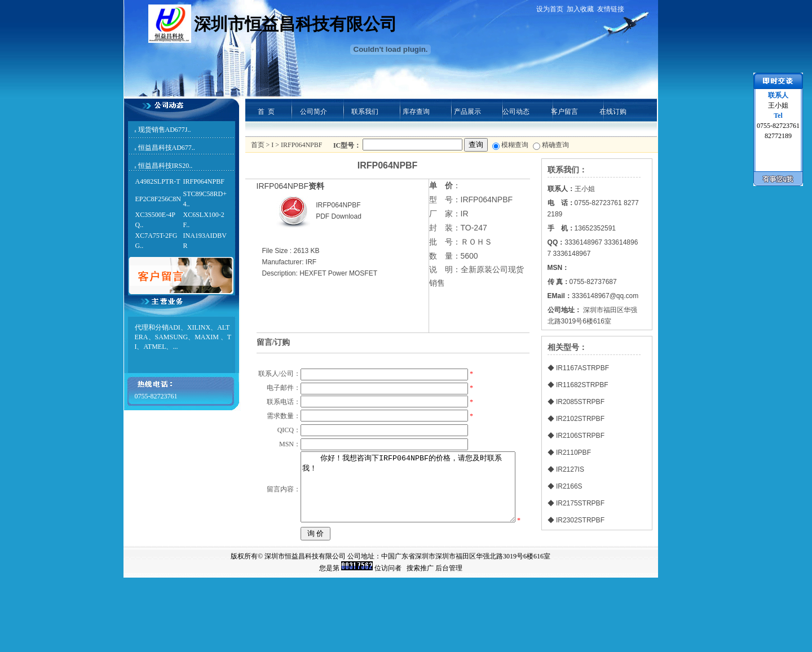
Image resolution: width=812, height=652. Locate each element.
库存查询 (416, 112)
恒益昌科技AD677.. (167, 148)
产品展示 (467, 112)
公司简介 (314, 112)
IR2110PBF (573, 453)
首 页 (266, 112)
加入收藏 (580, 9)
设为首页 (550, 9)
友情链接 (611, 9)
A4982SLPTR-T (158, 181)
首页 (258, 145)
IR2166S (569, 486)
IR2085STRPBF (580, 402)
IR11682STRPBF (582, 385)
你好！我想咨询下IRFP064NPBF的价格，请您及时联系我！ (408, 545)
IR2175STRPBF (580, 503)
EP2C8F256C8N (158, 199)
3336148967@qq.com (605, 296)
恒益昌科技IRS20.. (166, 166)
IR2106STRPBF (580, 436)
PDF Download (339, 216)
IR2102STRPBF (580, 419)
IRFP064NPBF (204, 181)
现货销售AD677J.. (165, 130)
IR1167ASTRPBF (582, 368)
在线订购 (613, 112)
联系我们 (365, 112)
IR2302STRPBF (580, 520)
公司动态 (516, 112)
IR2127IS (570, 469)
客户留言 (564, 112)
